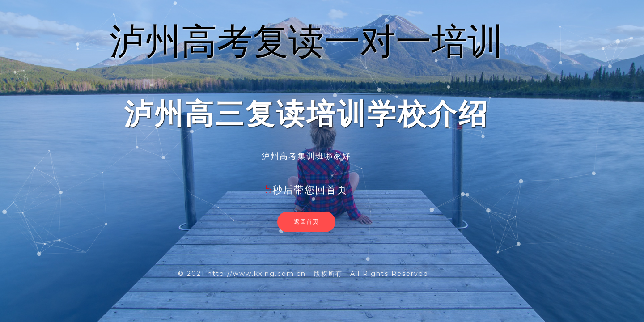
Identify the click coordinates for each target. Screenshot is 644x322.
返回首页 (306, 221)
